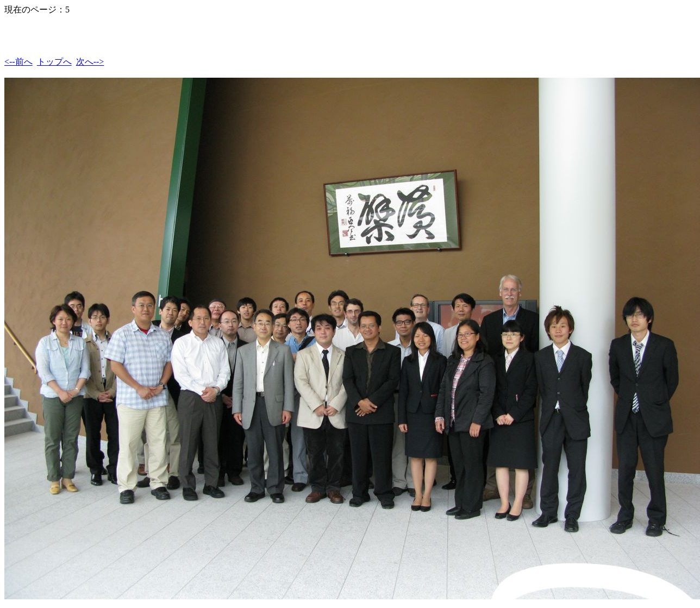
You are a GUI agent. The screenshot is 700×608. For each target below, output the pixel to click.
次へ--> (90, 62)
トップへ (54, 62)
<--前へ (18, 62)
